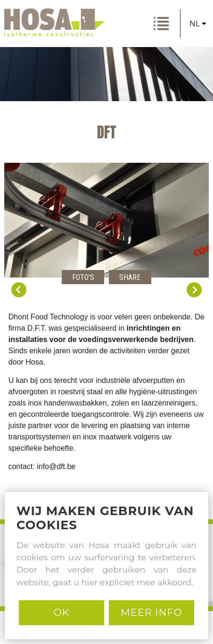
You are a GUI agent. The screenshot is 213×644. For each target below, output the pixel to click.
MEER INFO (152, 612)
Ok (61, 612)
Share (130, 277)
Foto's (83, 277)
